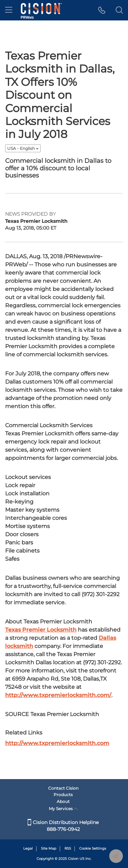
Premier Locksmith (41, 630)
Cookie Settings (93, 848)
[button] (102, 10)
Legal (28, 848)
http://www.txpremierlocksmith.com (57, 743)
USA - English (23, 148)
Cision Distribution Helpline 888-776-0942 (63, 826)
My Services (63, 809)
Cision (73, 859)
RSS (68, 848)
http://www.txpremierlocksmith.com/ (58, 695)
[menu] (9, 10)
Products (63, 795)
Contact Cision (63, 788)
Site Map (49, 848)
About (63, 801)
